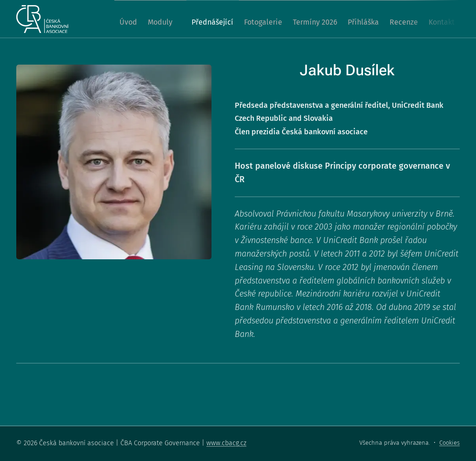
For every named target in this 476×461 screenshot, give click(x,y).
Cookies (450, 443)
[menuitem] (117, 19)
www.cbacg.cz (226, 443)
